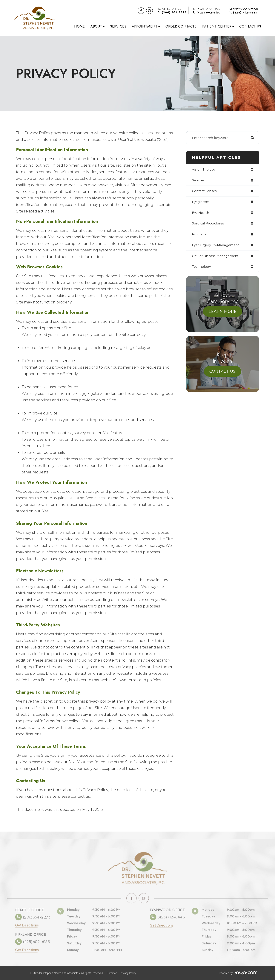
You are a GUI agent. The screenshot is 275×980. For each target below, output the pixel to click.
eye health (201, 214)
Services (118, 26)
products (200, 236)
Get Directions (26, 925)
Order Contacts (181, 26)
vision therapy (205, 170)
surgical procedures (209, 225)
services (199, 181)
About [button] (97, 26)
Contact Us (250, 26)
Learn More (223, 314)
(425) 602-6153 (207, 13)
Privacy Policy (128, 973)
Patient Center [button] (218, 26)
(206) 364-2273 (172, 12)
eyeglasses (201, 203)
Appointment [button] (146, 26)
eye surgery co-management (217, 247)
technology (202, 269)
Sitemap (112, 973)
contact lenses (205, 192)
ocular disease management (217, 258)
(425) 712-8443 (243, 13)
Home (80, 26)
